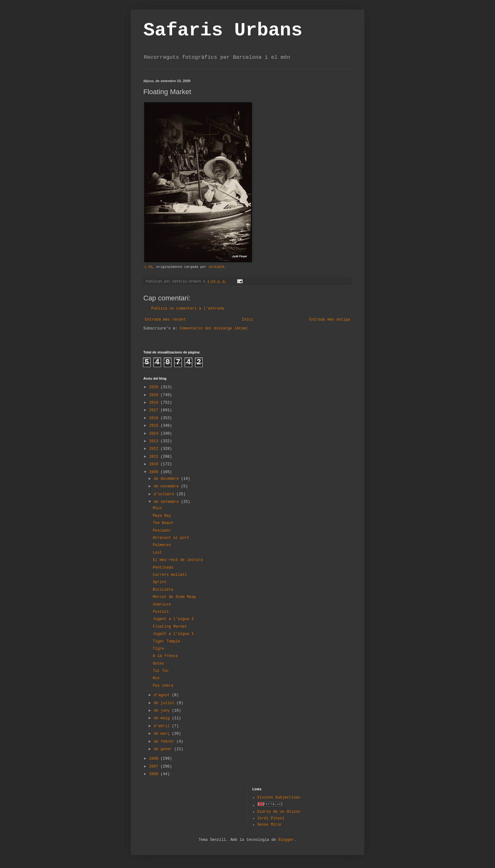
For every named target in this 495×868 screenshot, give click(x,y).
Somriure (162, 605)
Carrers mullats (170, 575)
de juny (163, 711)
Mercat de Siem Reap (174, 597)
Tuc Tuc (161, 671)
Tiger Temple (166, 642)
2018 (155, 403)
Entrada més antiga (330, 320)
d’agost (163, 695)
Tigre (158, 649)
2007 (155, 767)
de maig (163, 718)
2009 (155, 472)
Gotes (158, 664)
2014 (155, 434)
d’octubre (165, 494)
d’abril (163, 726)
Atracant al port (171, 538)
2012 (155, 449)
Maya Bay (162, 516)
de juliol (165, 703)
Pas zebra (163, 686)
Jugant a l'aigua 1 (173, 634)
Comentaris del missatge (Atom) (214, 329)
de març (163, 734)
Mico (157, 508)
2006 (155, 774)
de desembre (167, 479)
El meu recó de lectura (178, 560)
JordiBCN (216, 267)
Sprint (160, 582)
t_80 (148, 267)
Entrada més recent (165, 320)
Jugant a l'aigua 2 (173, 619)
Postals (161, 612)
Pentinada (163, 568)
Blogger (286, 840)
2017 (155, 410)
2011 (155, 457)
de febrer (165, 742)
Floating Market (170, 627)
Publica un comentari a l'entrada (188, 309)
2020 (155, 387)
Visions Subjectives (279, 798)
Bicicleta (163, 590)
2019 (155, 395)
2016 (155, 418)
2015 (155, 426)
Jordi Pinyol (271, 818)
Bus (156, 678)
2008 (155, 759)
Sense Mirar (270, 825)
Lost (157, 553)
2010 (155, 464)
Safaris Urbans (223, 30)
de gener (164, 749)
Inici (247, 320)
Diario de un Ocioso (279, 812)
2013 (155, 441)
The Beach (163, 523)
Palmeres (162, 545)
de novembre (167, 486)
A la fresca (165, 656)
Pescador (162, 531)
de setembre (167, 502)
